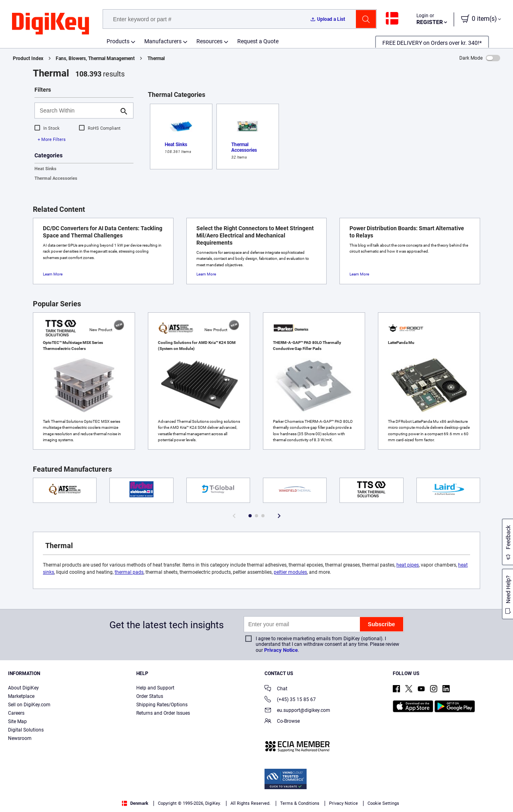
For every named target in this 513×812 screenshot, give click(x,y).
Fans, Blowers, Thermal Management (95, 58)
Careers (16, 713)
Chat (276, 689)
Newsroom (20, 738)
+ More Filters (52, 140)
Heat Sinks (45, 169)
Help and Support (155, 688)
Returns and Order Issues (163, 713)
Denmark (135, 803)
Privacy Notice (281, 650)
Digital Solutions (26, 730)
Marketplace (21, 696)
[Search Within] (78, 111)
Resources (209, 41)
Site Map (17, 722)
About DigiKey (23, 688)
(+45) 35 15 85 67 (290, 700)
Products (118, 41)
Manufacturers (163, 41)
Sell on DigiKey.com (29, 705)
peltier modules (290, 572)
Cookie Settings (383, 803)
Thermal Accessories (56, 178)
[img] (50, 24)
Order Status (150, 696)
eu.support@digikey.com (297, 711)
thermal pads (129, 572)
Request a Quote (258, 41)
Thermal (156, 58)
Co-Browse (282, 722)
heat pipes (408, 565)
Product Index (28, 58)
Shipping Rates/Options (162, 705)
